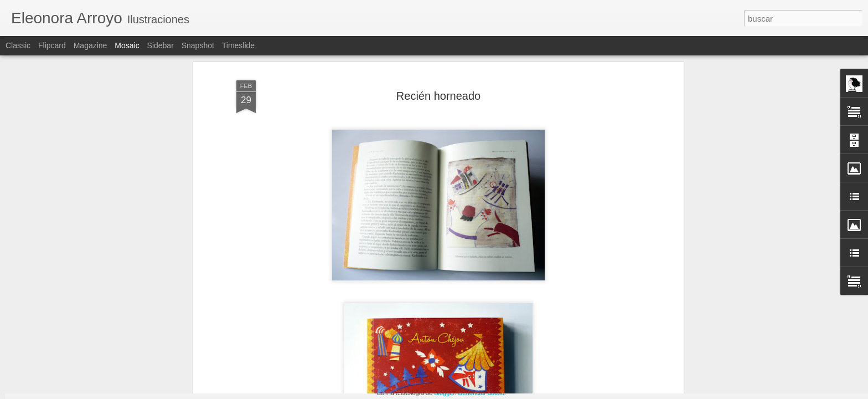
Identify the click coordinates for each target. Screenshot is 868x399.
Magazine (91, 45)
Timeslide (238, 45)
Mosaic (127, 45)
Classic (18, 45)
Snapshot (198, 45)
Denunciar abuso (481, 393)
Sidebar (161, 45)
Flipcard (52, 45)
